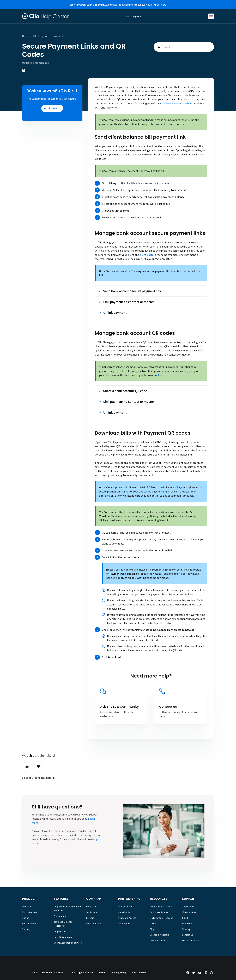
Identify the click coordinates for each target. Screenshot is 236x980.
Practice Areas (30, 912)
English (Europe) (211, 16)
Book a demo (52, 108)
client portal (147, 255)
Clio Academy (189, 912)
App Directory (29, 924)
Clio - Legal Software (82, 972)
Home (26, 36)
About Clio (91, 907)
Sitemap (186, 929)
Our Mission (92, 912)
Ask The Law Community (120, 707)
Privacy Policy (119, 972)
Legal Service (139, 972)
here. (185, 124)
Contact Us (188, 935)
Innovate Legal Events (161, 907)
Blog (152, 929)
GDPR (185, 918)
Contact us (168, 707)
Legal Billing (60, 931)
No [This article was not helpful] (39, 767)
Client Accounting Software (68, 943)
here (161, 375)
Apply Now (160, 5)
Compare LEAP (158, 940)
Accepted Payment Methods (176, 103)
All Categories (134, 16)
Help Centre (188, 907)
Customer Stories (159, 912)
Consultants (124, 912)
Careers (90, 918)
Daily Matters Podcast (161, 918)
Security (26, 929)
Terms (102, 972)
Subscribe (187, 924)
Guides (154, 924)
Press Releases (94, 924)
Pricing (26, 918)
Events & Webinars (160, 935)
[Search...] (184, 47)
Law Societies (125, 907)
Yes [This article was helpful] (27, 767)
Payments (59, 36)
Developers (124, 924)
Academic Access (127, 918)
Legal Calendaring (63, 937)
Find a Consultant (191, 940)
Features (27, 907)
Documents (60, 916)
